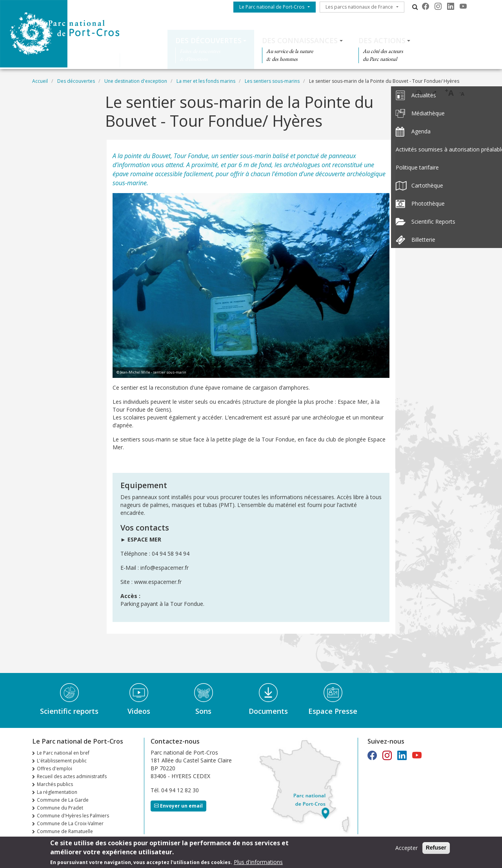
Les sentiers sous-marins (272, 81)
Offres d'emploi (55, 769)
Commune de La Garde (63, 800)
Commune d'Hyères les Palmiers (73, 816)
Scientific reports (69, 711)
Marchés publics (55, 784)
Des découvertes (208, 40)
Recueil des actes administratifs (72, 776)
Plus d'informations (258, 862)
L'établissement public (62, 761)
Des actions (382, 40)
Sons (203, 711)
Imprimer (419, 93)
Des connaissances (300, 40)
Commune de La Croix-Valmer (70, 823)
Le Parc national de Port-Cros (272, 7)
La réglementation (57, 792)
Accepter (407, 849)
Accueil (40, 81)
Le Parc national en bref (63, 753)
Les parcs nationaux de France (359, 7)
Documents (268, 711)
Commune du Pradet (60, 808)
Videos (139, 711)
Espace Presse (333, 711)
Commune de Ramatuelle (65, 831)
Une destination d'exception (136, 81)
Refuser (436, 848)
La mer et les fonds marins (206, 81)
